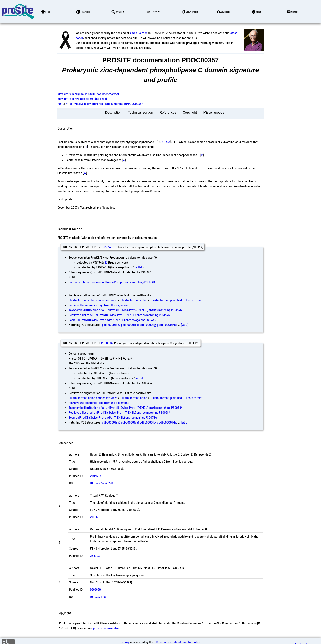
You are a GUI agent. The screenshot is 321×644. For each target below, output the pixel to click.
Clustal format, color (134, 300)
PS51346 (107, 247)
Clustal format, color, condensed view (93, 300)
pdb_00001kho (168, 325)
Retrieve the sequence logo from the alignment (99, 305)
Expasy (125, 642)
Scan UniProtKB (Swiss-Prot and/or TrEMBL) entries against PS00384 (113, 417)
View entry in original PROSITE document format (88, 94)
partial (138, 267)
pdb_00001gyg (149, 325)
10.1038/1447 (98, 597)
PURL (61, 103)
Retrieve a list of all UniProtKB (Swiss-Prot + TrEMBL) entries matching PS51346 (119, 315)
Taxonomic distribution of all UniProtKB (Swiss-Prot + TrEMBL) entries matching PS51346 (125, 310)
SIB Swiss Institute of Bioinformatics (177, 642)
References (168, 112)
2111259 (95, 517)
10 (106, 262)
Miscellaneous (214, 112)
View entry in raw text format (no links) (82, 99)
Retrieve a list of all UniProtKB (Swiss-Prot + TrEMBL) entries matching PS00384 (120, 412)
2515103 (95, 556)
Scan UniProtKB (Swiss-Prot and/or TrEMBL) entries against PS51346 (112, 320)
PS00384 (107, 343)
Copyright (190, 112)
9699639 (95, 589)
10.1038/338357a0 (102, 483)
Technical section (140, 112)
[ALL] (185, 325)
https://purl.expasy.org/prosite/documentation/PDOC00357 (104, 103)
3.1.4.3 (166, 142)
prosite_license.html (106, 628)
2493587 (96, 476)
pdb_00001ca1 (130, 325)
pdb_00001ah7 (111, 325)
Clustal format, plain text (166, 300)
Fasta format (194, 300)
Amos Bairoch (139, 33)
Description (113, 112)
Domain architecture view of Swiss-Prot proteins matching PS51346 (112, 282)
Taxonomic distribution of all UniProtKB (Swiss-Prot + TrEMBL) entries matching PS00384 (126, 407)
